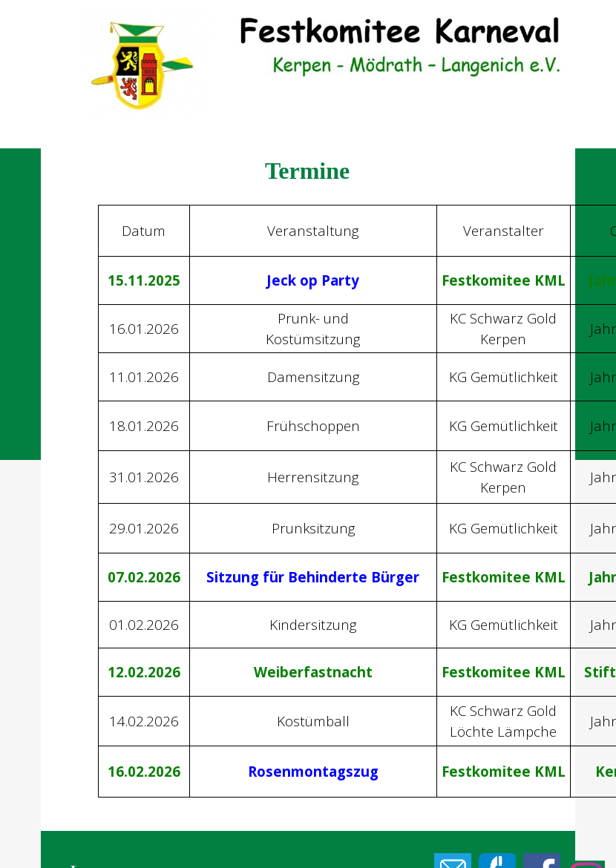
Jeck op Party (313, 280)
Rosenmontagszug (313, 771)
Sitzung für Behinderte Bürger (313, 577)
